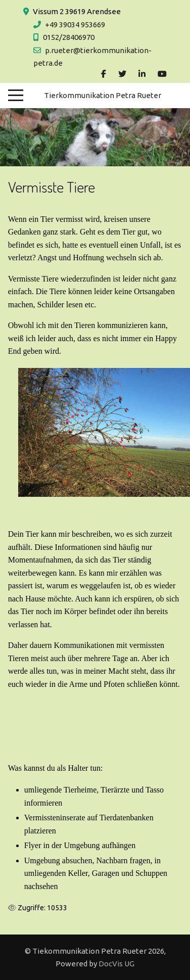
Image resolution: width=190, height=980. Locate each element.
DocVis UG (116, 964)
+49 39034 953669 (75, 25)
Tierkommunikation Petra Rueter (103, 95)
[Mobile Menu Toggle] (16, 96)
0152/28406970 (69, 37)
